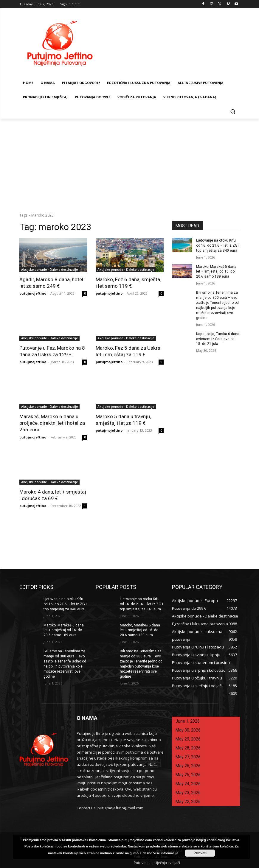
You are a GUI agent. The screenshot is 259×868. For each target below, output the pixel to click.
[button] (233, 112)
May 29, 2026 (188, 739)
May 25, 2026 (188, 774)
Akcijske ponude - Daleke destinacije (49, 270)
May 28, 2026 (188, 748)
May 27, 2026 (188, 757)
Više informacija (166, 853)
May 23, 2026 (188, 792)
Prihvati (200, 853)
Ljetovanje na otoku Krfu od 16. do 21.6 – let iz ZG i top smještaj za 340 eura (218, 245)
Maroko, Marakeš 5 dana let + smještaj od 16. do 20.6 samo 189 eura (216, 271)
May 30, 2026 (188, 730)
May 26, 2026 (188, 766)
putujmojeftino (33, 293)
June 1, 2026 (188, 721)
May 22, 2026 (188, 801)
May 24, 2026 (188, 783)
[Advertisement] (129, 163)
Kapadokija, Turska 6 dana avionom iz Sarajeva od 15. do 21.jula (218, 338)
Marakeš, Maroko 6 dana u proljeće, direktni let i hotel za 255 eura (52, 423)
